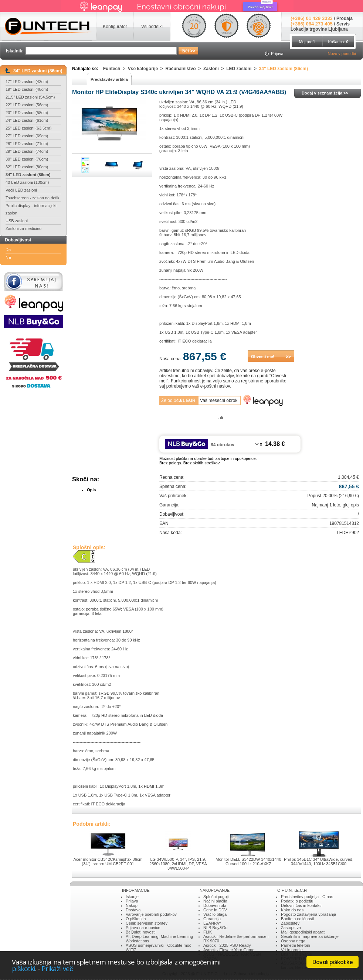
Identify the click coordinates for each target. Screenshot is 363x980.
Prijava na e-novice (143, 928)
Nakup (132, 905)
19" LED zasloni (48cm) (27, 89)
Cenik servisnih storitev (147, 923)
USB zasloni (17, 221)
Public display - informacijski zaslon (31, 209)
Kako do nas (292, 910)
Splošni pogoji (216, 897)
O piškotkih (136, 919)
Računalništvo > (184, 69)
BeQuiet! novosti (141, 932)
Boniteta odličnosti (297, 919)
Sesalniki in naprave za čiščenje (310, 936)
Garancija (212, 919)
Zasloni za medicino (23, 228)
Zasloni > (215, 69)
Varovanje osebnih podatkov (151, 914)
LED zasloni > (242, 69)
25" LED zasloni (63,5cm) (28, 128)
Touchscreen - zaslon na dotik (33, 198)
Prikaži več (57, 968)
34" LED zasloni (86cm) (28, 175)
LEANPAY (212, 923)
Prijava (132, 901)
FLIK (208, 932)
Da (8, 250)
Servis (343, 24)
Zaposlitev (290, 923)
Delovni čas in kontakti (301, 905)
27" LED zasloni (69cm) (27, 136)
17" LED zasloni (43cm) (27, 82)
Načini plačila (215, 901)
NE (8, 257)
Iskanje (132, 897)
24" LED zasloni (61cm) (27, 120)
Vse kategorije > (147, 69)
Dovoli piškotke (333, 962)
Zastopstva (291, 928)
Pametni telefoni (296, 945)
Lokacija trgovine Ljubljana (319, 29)
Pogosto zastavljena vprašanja (308, 914)
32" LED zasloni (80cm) (27, 167)
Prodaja (345, 18)
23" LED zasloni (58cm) (27, 113)
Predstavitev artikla (109, 79)
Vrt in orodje (292, 950)
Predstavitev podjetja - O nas (307, 897)
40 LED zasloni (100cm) (27, 182)
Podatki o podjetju (297, 901)
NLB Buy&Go (215, 928)
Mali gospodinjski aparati (303, 932)
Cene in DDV (215, 910)
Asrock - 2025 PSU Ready (227, 945)
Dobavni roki (215, 905)
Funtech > (116, 69)
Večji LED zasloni (21, 190)
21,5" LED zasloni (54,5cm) (30, 97)
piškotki (23, 968)
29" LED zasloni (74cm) (27, 151)
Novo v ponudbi (342, 54)
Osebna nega (293, 941)
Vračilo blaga (215, 914)
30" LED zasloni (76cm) (27, 159)
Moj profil (307, 42)
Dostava (133, 910)
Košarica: (338, 42)
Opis (91, 490)
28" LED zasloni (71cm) (27, 144)
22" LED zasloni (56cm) (27, 105)
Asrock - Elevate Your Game (229, 950)
